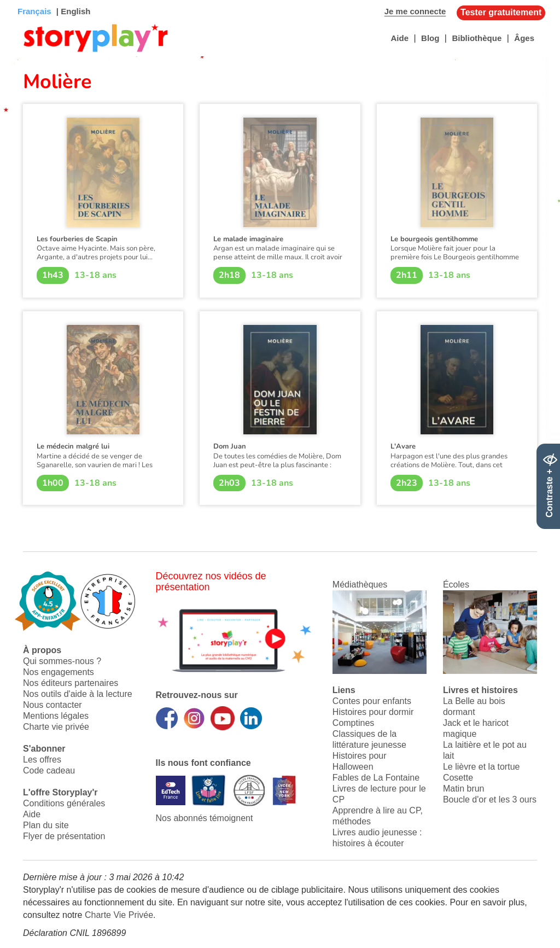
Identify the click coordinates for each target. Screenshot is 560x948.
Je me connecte (415, 11)
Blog (430, 38)
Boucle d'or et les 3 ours (490, 799)
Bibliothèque (477, 38)
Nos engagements (59, 672)
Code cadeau (49, 770)
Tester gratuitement (501, 12)
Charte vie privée (56, 727)
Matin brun (464, 789)
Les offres (42, 760)
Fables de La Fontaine (376, 778)
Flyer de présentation (64, 836)
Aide (399, 38)
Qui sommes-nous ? (62, 661)
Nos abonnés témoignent (205, 818)
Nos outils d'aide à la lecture (78, 694)
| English (72, 11)
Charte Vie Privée (119, 915)
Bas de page (22, 0)
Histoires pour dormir (373, 712)
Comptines (353, 723)
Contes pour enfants (372, 701)
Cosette (458, 778)
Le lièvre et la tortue (482, 767)
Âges (524, 38)
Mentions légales (56, 716)
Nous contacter (52, 705)
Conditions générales (64, 803)
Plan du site (46, 825)
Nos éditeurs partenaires (71, 683)
